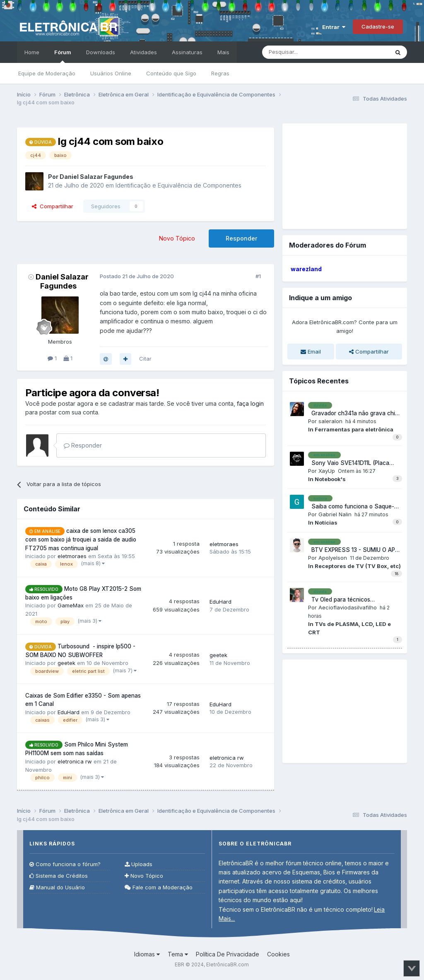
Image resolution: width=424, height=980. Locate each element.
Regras (220, 73)
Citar (145, 359)
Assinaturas (187, 52)
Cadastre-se (378, 26)
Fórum (63, 56)
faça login (250, 403)
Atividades (143, 52)
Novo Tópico (177, 238)
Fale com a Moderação (159, 887)
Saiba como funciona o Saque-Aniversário (351, 507)
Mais (223, 52)
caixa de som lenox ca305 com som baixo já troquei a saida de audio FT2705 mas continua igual (81, 539)
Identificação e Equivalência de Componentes (178, 185)
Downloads (101, 52)
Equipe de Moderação (47, 73)
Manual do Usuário (57, 887)
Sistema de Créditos (59, 876)
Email (311, 352)
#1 (258, 276)
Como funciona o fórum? (65, 864)
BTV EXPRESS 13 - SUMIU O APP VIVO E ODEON (353, 550)
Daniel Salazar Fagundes (62, 281)
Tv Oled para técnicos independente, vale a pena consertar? (343, 600)
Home (32, 52)
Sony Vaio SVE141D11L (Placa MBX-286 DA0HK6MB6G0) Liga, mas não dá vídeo (351, 463)
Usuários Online (111, 73)
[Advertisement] (344, 175)
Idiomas (147, 954)
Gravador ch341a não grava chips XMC (355, 414)
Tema (178, 954)
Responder (241, 238)
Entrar (334, 27)
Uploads (139, 864)
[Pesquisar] (308, 52)
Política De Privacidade (228, 954)
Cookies (278, 954)
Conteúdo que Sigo (171, 73)
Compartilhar (53, 206)
